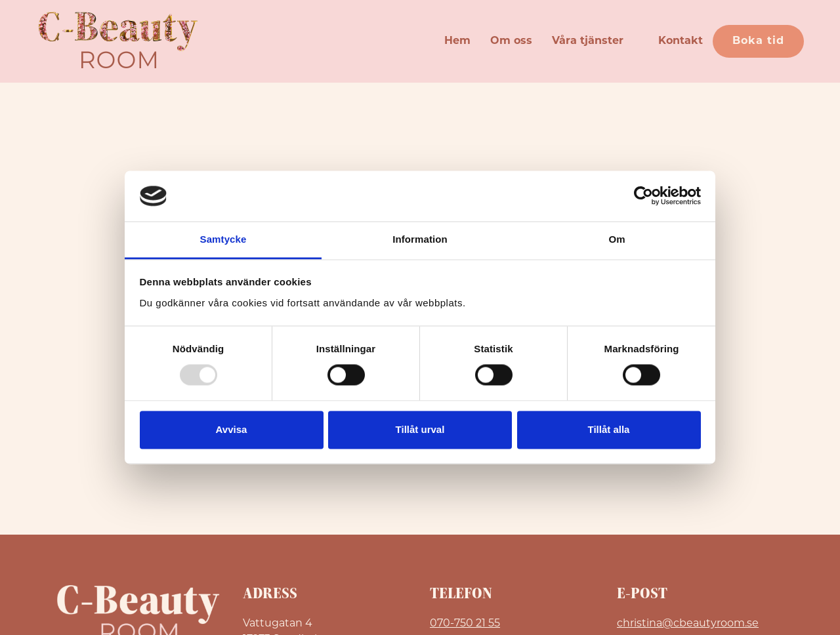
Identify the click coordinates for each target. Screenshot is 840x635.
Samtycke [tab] (223, 239)
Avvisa (232, 429)
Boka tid (758, 41)
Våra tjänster (588, 41)
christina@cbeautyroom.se (688, 623)
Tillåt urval (420, 429)
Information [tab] (420, 239)
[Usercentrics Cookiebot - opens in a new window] (643, 196)
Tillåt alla (609, 429)
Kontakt (681, 41)
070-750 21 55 (465, 623)
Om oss (511, 41)
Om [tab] (617, 239)
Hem (457, 41)
